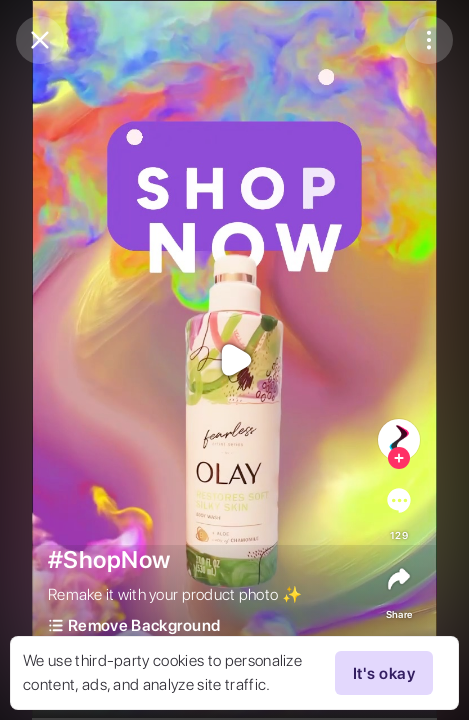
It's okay (384, 673)
